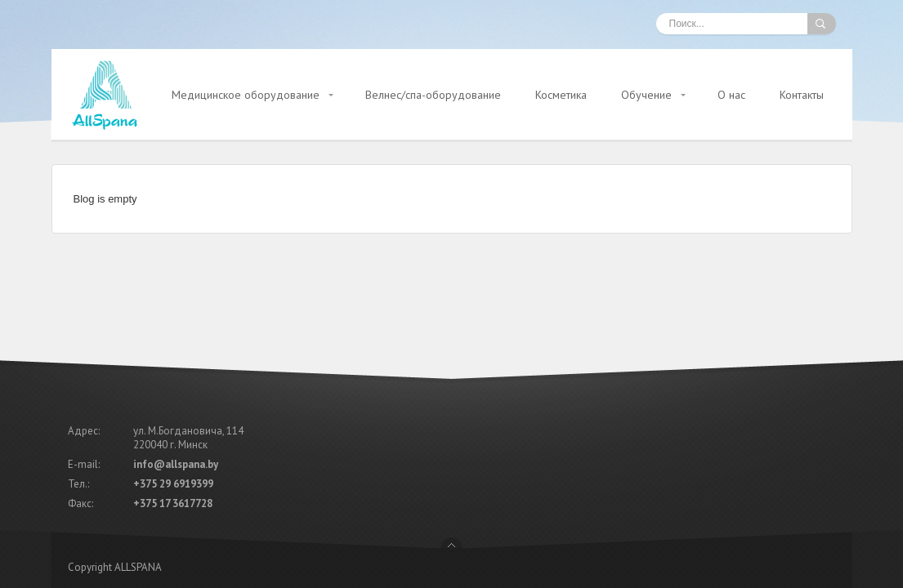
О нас (731, 95)
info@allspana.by (176, 404)
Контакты (802, 95)
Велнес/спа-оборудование (433, 95)
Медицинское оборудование (246, 95)
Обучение (646, 95)
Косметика (561, 95)
